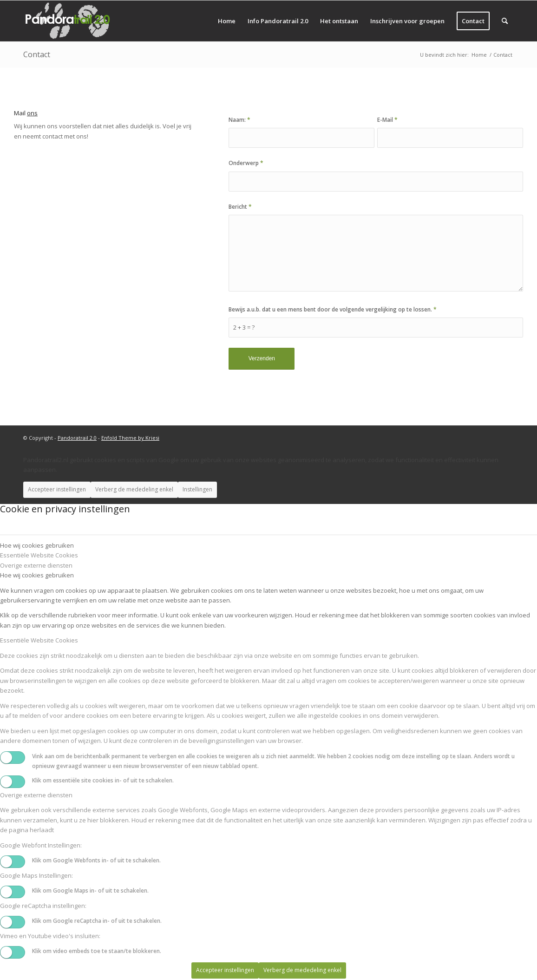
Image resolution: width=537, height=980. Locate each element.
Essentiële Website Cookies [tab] (39, 555)
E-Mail (387, 120)
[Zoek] (505, 21)
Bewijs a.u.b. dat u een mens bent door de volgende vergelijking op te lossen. (333, 309)
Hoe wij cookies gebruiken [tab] (37, 545)
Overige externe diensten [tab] (36, 565)
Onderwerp (246, 163)
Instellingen (197, 489)
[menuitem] (227, 21)
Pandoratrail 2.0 (77, 438)
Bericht (240, 207)
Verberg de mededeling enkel (134, 489)
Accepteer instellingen (57, 489)
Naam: (239, 120)
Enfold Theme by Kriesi (130, 438)
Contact (37, 54)
